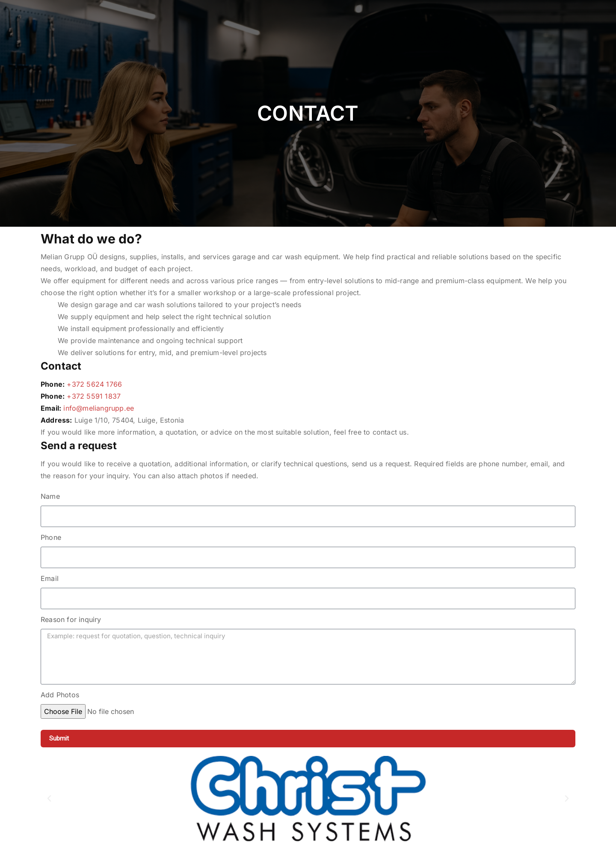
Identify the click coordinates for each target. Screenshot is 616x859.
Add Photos (60, 695)
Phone (51, 537)
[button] (49, 799)
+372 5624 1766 (94, 384)
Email (50, 578)
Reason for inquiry (71, 619)
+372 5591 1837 (94, 396)
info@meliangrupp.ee (99, 408)
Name (50, 496)
